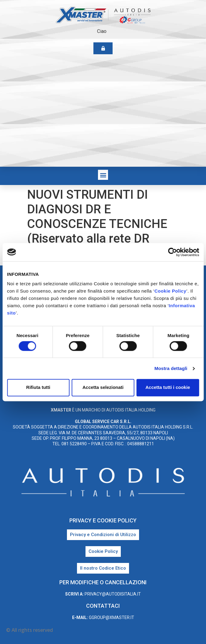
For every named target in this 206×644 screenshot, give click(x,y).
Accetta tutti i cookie (168, 388)
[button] (103, 175)
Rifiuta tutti (38, 388)
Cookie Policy (170, 291)
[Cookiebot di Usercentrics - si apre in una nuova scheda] (172, 252)
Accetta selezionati (103, 388)
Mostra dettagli (171, 368)
